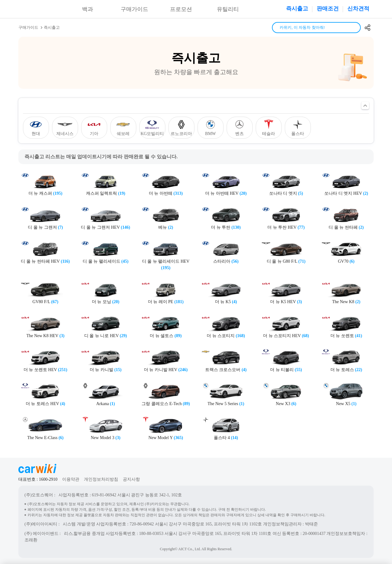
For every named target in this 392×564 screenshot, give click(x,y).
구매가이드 (134, 9)
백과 (88, 9)
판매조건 (328, 9)
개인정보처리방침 (101, 479)
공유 (367, 28)
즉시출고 (297, 9)
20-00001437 (314, 534)
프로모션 (181, 9)
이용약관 (71, 479)
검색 (354, 28)
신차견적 (358, 9)
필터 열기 (365, 105)
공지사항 (131, 479)
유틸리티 (228, 9)
